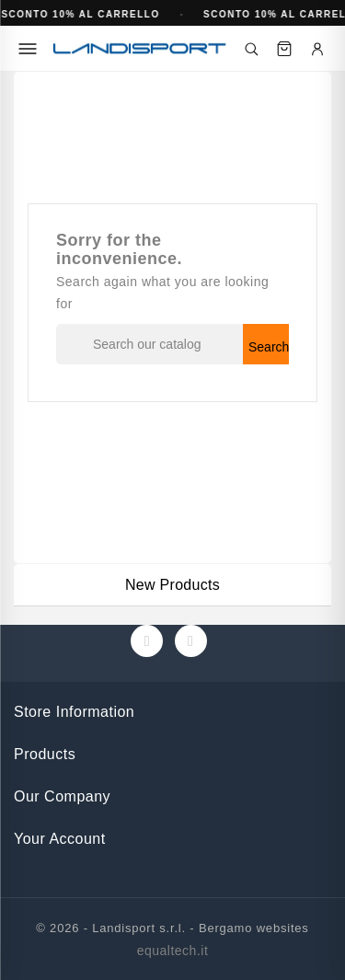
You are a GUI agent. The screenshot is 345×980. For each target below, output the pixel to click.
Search (269, 347)
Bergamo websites (254, 928)
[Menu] (28, 49)
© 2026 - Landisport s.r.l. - (117, 928)
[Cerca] (251, 49)
